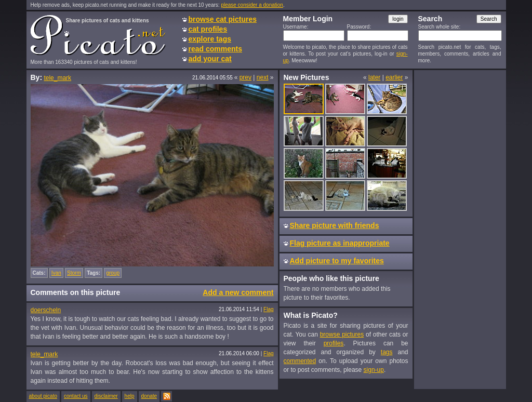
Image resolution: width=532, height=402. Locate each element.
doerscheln (46, 310)
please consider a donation (252, 5)
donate (149, 396)
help (130, 396)
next (263, 77)
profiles (334, 343)
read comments (215, 49)
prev (245, 77)
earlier (394, 77)
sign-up (374, 370)
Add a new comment (238, 292)
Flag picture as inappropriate (340, 243)
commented (300, 361)
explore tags (210, 39)
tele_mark (57, 78)
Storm (74, 273)
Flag (268, 309)
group (113, 273)
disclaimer (106, 396)
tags (387, 352)
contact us (76, 396)
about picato (43, 396)
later (374, 77)
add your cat (210, 59)
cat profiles (208, 29)
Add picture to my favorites (337, 261)
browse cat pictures (223, 19)
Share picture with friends (335, 225)
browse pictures (342, 334)
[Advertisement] (460, 229)
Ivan (56, 273)
